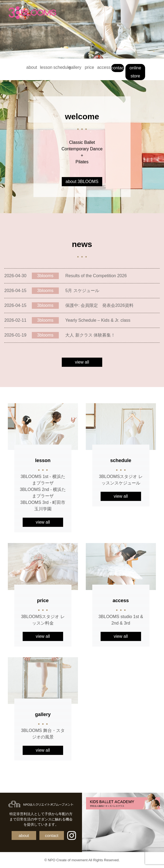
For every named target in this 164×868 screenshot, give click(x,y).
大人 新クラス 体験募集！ (90, 335)
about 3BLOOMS (82, 182)
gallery (75, 67)
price (89, 67)
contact (118, 68)
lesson (46, 67)
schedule (61, 67)
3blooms (45, 276)
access (104, 67)
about (32, 67)
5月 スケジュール (82, 291)
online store (135, 72)
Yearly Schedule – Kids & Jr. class (98, 320)
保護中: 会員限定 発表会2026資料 (99, 305)
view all (82, 362)
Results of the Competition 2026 (96, 276)
